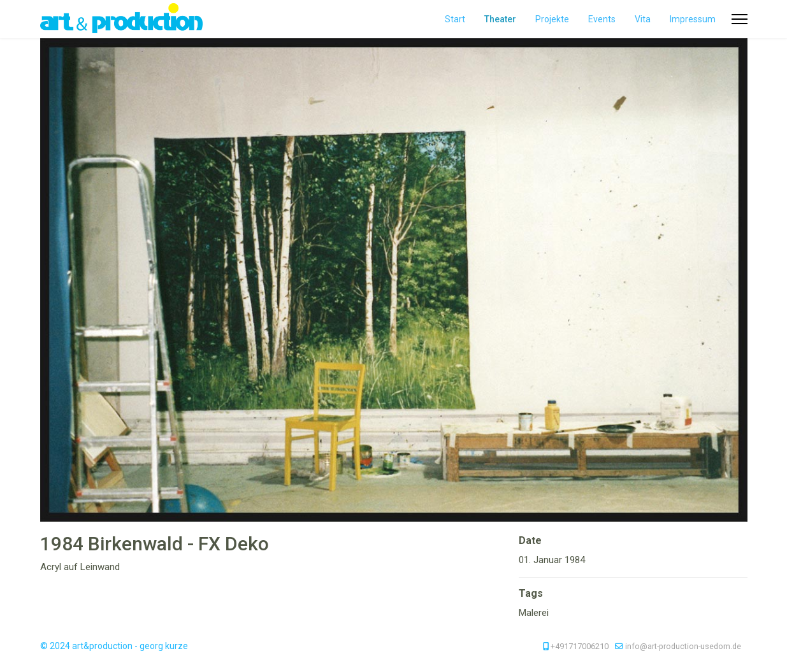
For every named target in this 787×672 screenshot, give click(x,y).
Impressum (693, 19)
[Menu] (740, 19)
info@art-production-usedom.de (683, 646)
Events (602, 19)
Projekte (552, 19)
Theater (500, 19)
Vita (643, 19)
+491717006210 (580, 646)
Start (455, 19)
